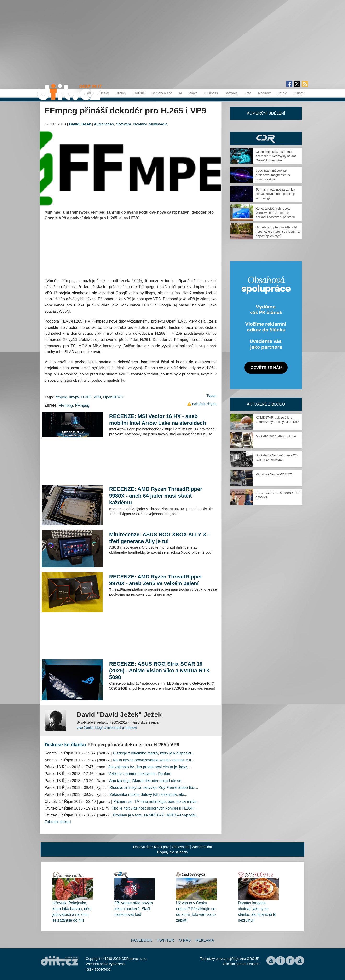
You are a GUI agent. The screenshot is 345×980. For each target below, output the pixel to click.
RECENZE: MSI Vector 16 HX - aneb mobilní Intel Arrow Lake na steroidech (158, 420)
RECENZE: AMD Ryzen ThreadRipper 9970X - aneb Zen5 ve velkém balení (156, 580)
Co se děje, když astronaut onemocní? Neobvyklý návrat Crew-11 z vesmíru (276, 156)
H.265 (86, 397)
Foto (248, 93)
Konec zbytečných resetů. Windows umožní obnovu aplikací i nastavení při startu (275, 213)
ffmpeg (61, 397)
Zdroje (282, 93)
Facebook (142, 940)
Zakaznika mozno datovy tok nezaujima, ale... (149, 795)
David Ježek (80, 124)
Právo (193, 93)
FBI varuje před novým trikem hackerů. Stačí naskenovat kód (134, 909)
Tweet (211, 396)
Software (231, 93)
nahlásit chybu (204, 404)
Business (211, 93)
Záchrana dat (202, 847)
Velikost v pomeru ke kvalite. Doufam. (140, 774)
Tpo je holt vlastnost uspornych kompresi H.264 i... (155, 808)
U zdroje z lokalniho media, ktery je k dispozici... (154, 753)
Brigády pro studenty (172, 852)
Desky (104, 93)
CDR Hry (266, 139)
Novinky (140, 124)
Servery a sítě (162, 93)
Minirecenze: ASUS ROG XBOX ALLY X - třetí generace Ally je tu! (159, 538)
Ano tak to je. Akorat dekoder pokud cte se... (147, 781)
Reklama (205, 940)
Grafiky (121, 93)
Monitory (264, 93)
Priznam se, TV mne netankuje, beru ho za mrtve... (157, 802)
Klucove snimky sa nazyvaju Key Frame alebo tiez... (154, 788)
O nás (185, 940)
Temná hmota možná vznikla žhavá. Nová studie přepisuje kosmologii (276, 194)
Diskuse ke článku (65, 745)
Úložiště (139, 93)
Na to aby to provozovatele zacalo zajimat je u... (154, 760)
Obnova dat (181, 847)
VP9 (97, 397)
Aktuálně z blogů (266, 404)
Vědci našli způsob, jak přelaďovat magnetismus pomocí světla (273, 175)
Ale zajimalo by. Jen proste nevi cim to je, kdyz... (149, 767)
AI (181, 93)
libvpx (74, 397)
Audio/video (104, 124)
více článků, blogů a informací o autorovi (107, 728)
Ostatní (299, 93)
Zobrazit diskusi (58, 822)
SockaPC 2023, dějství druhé (276, 436)
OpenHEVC (113, 397)
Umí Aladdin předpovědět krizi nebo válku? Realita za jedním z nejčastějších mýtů (278, 232)
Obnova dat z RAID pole (151, 847)
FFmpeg (66, 405)
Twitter (165, 940)
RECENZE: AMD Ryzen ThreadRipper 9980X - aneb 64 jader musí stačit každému (156, 496)
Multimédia (158, 124)
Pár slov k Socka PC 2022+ (275, 474)
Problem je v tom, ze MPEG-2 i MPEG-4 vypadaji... (156, 815)
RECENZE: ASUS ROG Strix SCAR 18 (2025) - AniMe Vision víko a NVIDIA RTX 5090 (159, 671)
